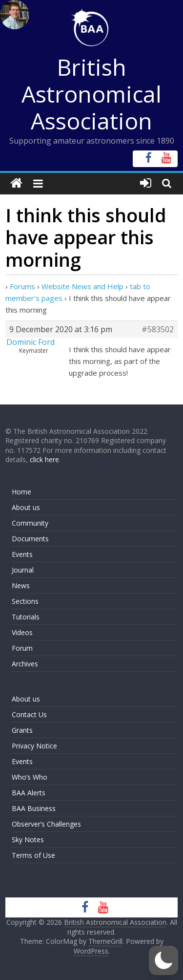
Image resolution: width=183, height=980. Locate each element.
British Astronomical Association (91, 94)
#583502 (158, 329)
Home (21, 492)
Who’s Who (30, 777)
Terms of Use (33, 855)
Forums (22, 286)
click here (44, 459)
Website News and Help (82, 286)
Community (30, 523)
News (21, 586)
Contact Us (29, 714)
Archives (25, 664)
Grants (22, 730)
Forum (22, 648)
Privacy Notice (34, 746)
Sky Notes (28, 840)
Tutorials (26, 617)
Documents (30, 539)
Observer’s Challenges (46, 824)
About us (26, 507)
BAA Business (34, 808)
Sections (25, 601)
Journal (23, 570)
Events (22, 554)
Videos (22, 632)
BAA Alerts (29, 793)
